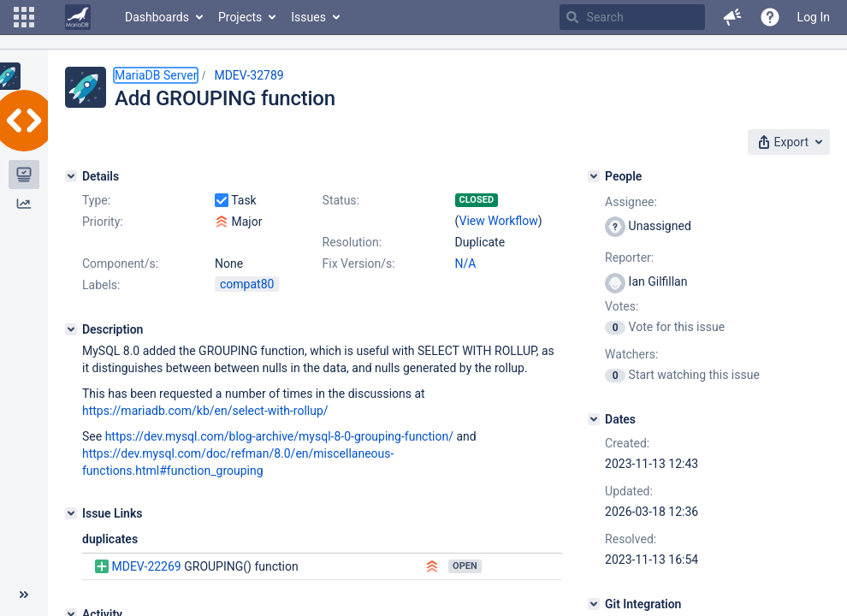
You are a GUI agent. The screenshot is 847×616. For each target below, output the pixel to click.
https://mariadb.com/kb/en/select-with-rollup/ (205, 411)
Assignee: (631, 202)
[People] (594, 176)
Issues (308, 17)
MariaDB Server (156, 75)
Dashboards (157, 17)
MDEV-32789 (249, 75)
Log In (814, 17)
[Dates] (594, 419)
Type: (96, 200)
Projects (240, 17)
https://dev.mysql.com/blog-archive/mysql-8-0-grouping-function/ (279, 436)
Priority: (103, 222)
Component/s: (120, 264)
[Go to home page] (78, 17)
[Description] (71, 329)
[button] (24, 17)
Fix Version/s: (359, 264)
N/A (466, 264)
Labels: (101, 285)
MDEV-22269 (146, 566)
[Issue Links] (71, 513)
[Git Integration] (594, 604)
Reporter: (629, 258)
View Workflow (499, 221)
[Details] (71, 176)
